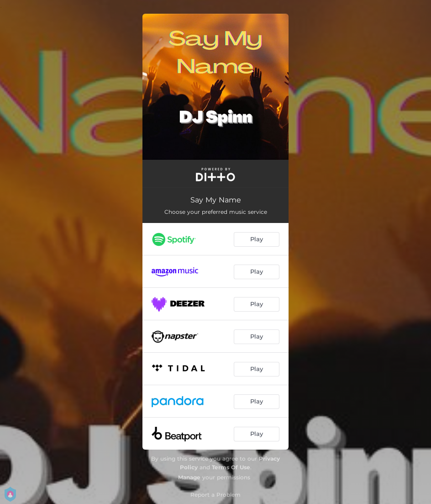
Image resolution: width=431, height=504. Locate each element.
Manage (189, 477)
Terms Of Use (231, 467)
